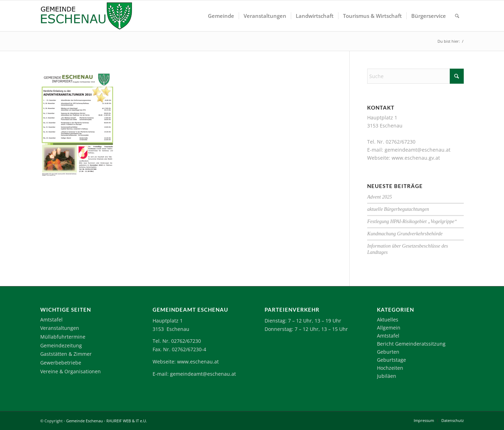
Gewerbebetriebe (61, 363)
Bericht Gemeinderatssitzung (411, 344)
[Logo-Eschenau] (86, 16)
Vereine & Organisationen (71, 371)
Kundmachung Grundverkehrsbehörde (405, 234)
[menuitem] (221, 16)
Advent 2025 (379, 197)
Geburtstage (391, 360)
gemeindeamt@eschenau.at (418, 150)
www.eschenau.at (198, 362)
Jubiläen (387, 376)
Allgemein (389, 328)
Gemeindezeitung (61, 345)
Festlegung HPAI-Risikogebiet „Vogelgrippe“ (412, 221)
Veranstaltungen (60, 328)
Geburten (388, 352)
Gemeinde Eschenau (85, 421)
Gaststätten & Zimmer (66, 354)
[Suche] (457, 16)
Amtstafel (51, 320)
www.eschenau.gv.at (416, 158)
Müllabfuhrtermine (63, 337)
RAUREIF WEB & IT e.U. (127, 421)
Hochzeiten (390, 368)
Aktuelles (388, 320)
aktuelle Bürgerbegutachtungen (398, 209)
